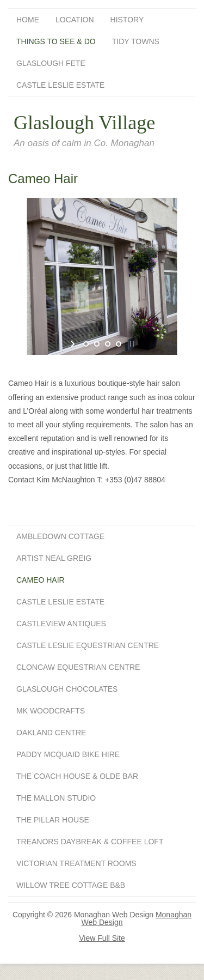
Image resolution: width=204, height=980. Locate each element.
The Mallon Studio (56, 798)
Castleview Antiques (61, 624)
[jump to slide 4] (119, 344)
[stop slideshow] (131, 344)
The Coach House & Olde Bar (77, 776)
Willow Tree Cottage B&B (71, 885)
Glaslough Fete (51, 63)
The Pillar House (53, 820)
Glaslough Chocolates (67, 689)
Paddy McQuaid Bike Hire (68, 754)
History (127, 20)
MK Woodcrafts (51, 711)
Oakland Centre (51, 733)
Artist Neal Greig (54, 558)
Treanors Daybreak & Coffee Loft (90, 842)
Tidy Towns (136, 41)
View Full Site (102, 938)
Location (75, 20)
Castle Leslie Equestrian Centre (88, 645)
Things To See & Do (56, 41)
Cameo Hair (41, 580)
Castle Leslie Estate (60, 85)
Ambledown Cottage (60, 536)
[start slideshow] (74, 344)
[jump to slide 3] (108, 344)
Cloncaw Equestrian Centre (78, 667)
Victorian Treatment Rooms (76, 863)
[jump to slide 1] (86, 344)
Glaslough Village (84, 123)
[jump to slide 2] (97, 344)
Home (28, 20)
